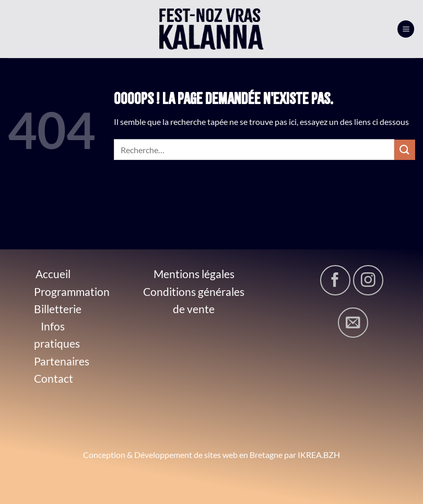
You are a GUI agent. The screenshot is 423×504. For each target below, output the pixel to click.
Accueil (53, 274)
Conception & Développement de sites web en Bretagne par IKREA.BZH (211, 455)
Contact (54, 378)
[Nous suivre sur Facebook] (335, 280)
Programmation (72, 291)
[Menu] (406, 29)
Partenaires (62, 361)
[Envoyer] (405, 150)
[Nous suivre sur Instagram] (368, 280)
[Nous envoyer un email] (353, 323)
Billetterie (58, 309)
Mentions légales (194, 274)
